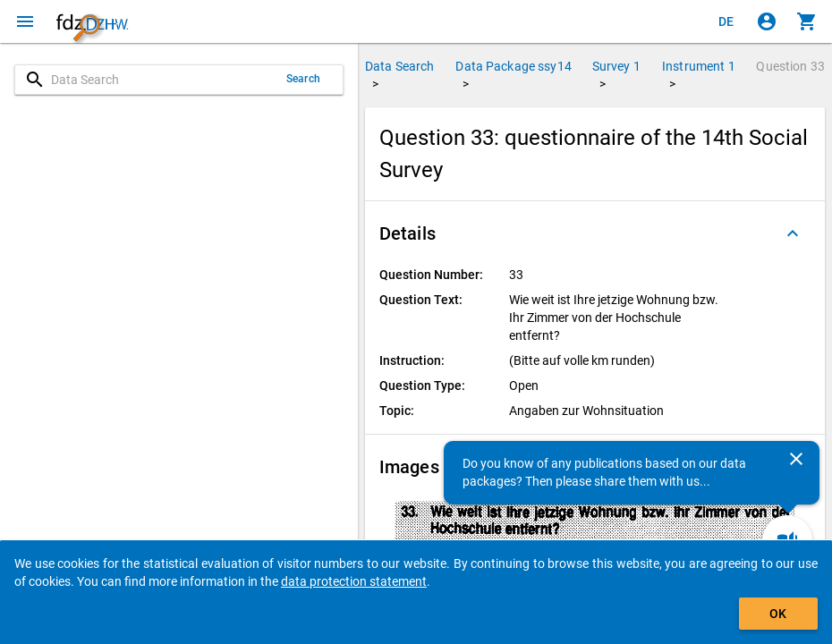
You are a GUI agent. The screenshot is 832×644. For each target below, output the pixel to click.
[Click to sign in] (767, 21)
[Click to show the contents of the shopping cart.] (807, 21)
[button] (595, 233)
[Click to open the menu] (25, 21)
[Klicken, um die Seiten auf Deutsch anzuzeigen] (726, 21)
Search (303, 79)
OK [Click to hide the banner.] (778, 614)
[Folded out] (793, 233)
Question (790, 66)
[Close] (796, 459)
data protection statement (354, 581)
